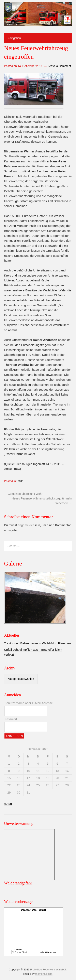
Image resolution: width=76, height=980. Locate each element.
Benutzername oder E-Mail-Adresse (29, 703)
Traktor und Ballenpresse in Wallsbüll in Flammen (37, 643)
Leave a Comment (59, 66)
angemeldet (26, 525)
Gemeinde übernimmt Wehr (23, 494)
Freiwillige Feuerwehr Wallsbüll (48, 970)
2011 (21, 481)
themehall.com (44, 974)
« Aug (8, 804)
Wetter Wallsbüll (33, 910)
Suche (18, 950)
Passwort (11, 719)
